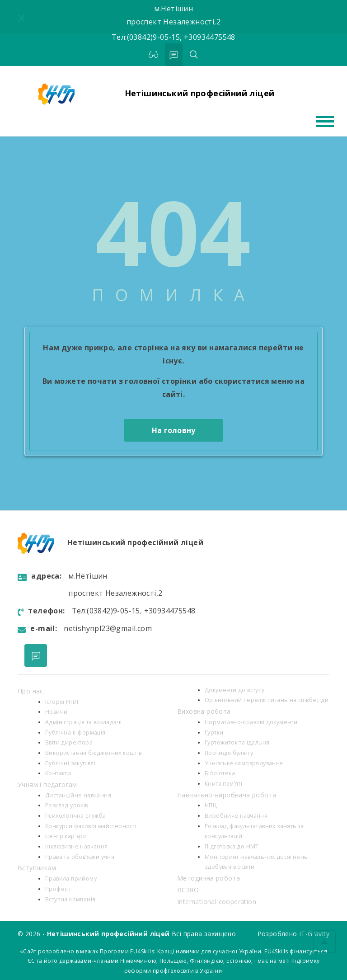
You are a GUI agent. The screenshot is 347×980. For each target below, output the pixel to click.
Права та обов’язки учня (80, 857)
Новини (56, 712)
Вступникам (37, 868)
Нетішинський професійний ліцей (200, 93)
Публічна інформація (75, 733)
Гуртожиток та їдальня (237, 742)
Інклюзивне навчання (77, 846)
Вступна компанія (70, 899)
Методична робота (209, 878)
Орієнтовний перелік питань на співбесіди (267, 700)
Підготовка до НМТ (232, 846)
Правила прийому (71, 879)
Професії (58, 889)
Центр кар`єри (66, 836)
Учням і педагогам (47, 784)
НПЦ (211, 805)
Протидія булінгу (229, 753)
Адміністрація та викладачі (83, 722)
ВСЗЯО (188, 890)
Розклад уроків (67, 805)
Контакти (58, 773)
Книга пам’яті (223, 784)
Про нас (30, 691)
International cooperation (217, 902)
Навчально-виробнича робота (227, 795)
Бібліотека (220, 773)
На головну (174, 430)
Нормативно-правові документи (251, 722)
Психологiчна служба (76, 816)
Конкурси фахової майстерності (91, 826)
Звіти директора (69, 742)
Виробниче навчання (236, 816)
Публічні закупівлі (70, 763)
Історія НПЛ (62, 702)
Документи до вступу (235, 690)
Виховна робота (204, 711)
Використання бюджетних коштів (94, 753)
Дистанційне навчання (78, 795)
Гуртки (214, 733)
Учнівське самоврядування (244, 763)
